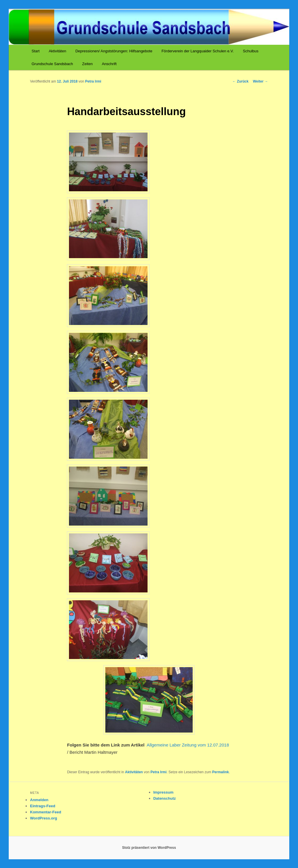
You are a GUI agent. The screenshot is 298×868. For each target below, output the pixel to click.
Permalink (220, 772)
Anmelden (39, 800)
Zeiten (87, 64)
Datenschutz (165, 798)
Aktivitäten (57, 51)
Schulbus (251, 51)
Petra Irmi (93, 81)
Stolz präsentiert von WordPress (149, 848)
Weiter (260, 81)
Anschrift (109, 64)
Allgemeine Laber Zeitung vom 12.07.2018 (188, 745)
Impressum (163, 792)
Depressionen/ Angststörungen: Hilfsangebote (114, 51)
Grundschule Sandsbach (52, 64)
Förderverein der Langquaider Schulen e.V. (198, 51)
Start (35, 51)
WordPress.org (44, 818)
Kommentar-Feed (46, 812)
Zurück (241, 81)
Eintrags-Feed (43, 806)
